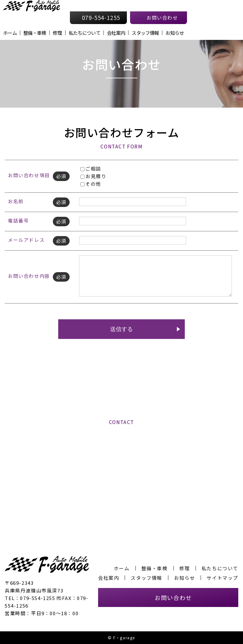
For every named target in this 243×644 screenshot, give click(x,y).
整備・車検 (35, 33)
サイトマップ (222, 578)
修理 (57, 33)
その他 (91, 184)
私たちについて (84, 33)
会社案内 (116, 33)
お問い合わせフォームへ (122, 498)
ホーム (10, 33)
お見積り (93, 176)
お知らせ (174, 33)
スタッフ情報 (145, 33)
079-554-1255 (125, 464)
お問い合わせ (173, 597)
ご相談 (91, 169)
